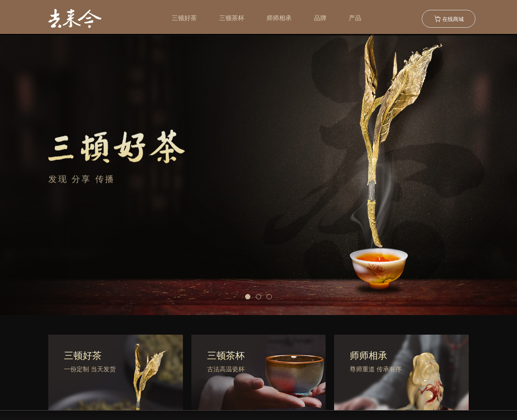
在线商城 (449, 19)
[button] (248, 297)
